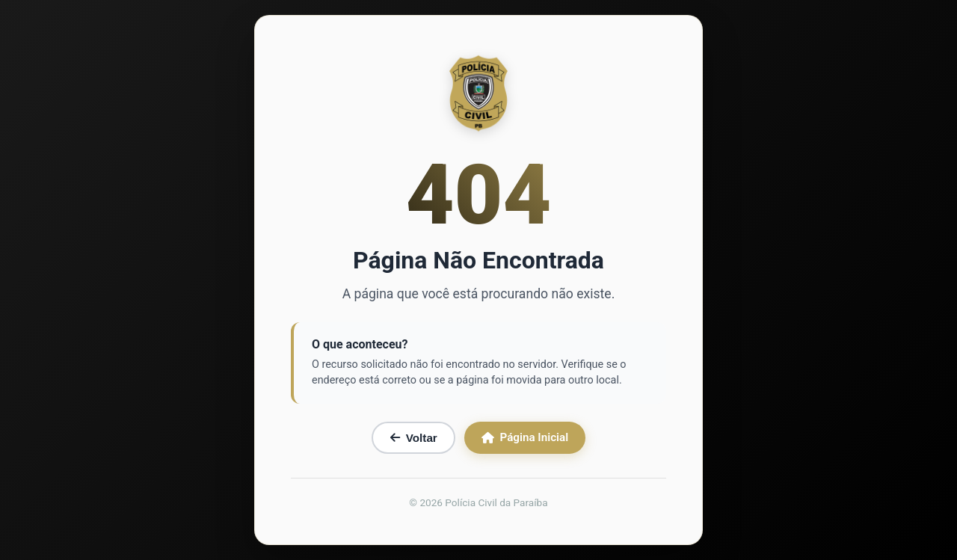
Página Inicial (525, 437)
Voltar (414, 438)
